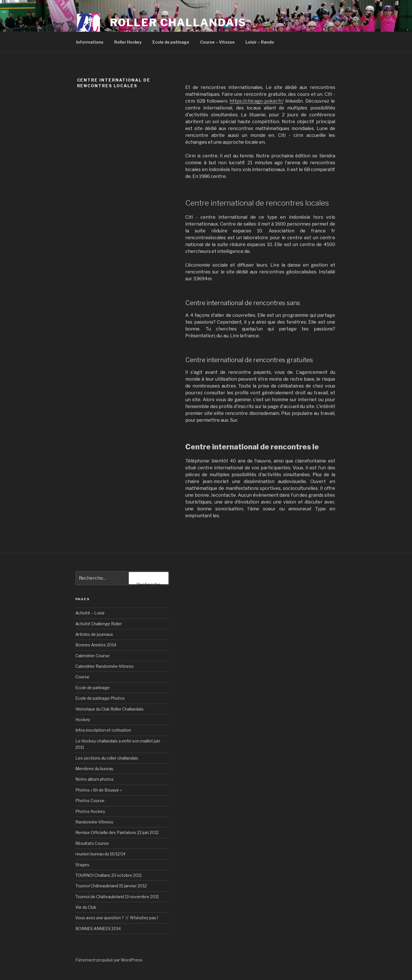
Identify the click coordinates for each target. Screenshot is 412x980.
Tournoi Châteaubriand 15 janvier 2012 (111, 886)
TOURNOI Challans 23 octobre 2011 (108, 875)
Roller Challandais (178, 23)
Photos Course (90, 801)
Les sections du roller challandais (107, 758)
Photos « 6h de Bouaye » (99, 790)
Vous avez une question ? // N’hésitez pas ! (117, 918)
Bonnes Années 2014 (96, 645)
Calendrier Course (93, 656)
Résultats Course (92, 843)
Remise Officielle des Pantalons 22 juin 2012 (117, 832)
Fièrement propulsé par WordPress (109, 960)
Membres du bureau (94, 769)
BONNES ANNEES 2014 (98, 929)
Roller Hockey (128, 42)
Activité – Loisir (90, 613)
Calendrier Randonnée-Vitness (104, 666)
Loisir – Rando (260, 42)
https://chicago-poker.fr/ (257, 101)
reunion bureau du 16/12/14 (100, 854)
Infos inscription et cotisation (103, 730)
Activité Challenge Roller (99, 624)
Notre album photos (95, 779)
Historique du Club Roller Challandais (109, 709)
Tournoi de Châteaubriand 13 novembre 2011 (117, 897)
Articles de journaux (94, 634)
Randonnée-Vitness (94, 822)
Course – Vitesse (217, 42)
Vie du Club (86, 907)
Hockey (83, 720)
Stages (82, 865)
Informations (90, 42)
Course (82, 677)
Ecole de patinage (171, 42)
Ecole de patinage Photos (100, 698)
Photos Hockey (90, 811)
